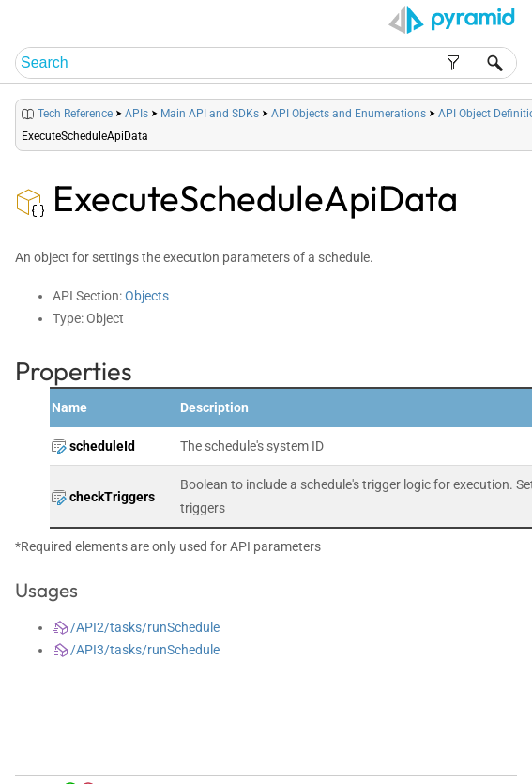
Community (474, 748)
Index (427, 748)
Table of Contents (365, 748)
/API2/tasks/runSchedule (136, 627)
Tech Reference (75, 114)
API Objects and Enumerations (349, 114)
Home (301, 748)
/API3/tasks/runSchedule (136, 650)
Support (488, 766)
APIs (137, 114)
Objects (147, 296)
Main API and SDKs (210, 114)
